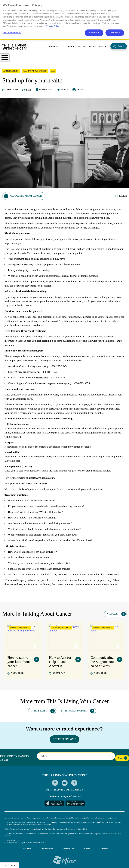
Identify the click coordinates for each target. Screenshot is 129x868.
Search (121, 48)
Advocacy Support (76, 712)
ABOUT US (53, 48)
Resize (123, 198)
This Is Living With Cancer (14, 48)
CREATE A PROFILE (87, 48)
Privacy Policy (47, 850)
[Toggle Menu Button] (5, 59)
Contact (87, 850)
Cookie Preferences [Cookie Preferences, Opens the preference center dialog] (12, 33)
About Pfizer (26, 850)
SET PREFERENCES (64, 741)
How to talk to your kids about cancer (19, 663)
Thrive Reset (39, 712)
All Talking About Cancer (26, 198)
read (17, 675)
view (37, 661)
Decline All (115, 33)
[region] (64, 20)
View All (112, 616)
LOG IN (103, 48)
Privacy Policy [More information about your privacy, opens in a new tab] (53, 26)
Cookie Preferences (9, 865)
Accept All (94, 33)
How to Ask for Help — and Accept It (60, 663)
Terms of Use (68, 850)
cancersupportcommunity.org (56, 385)
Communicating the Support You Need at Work (102, 663)
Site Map (104, 850)
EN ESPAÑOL (69, 48)
